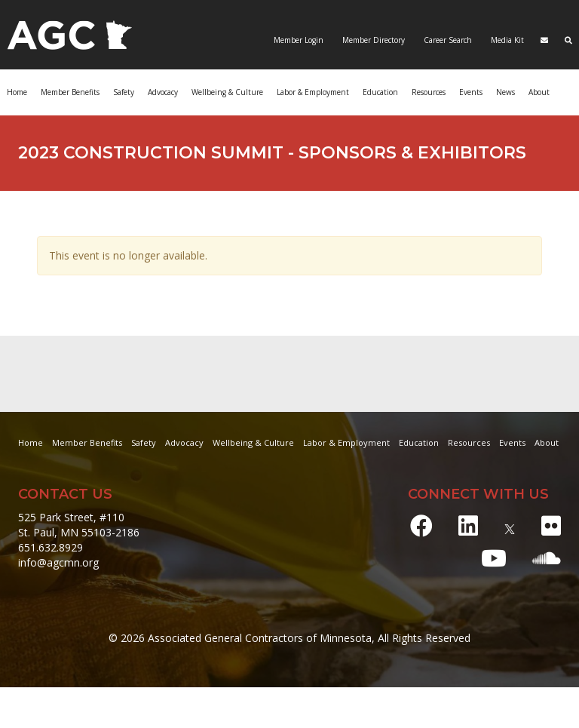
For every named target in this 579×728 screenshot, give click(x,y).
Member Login (299, 40)
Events (471, 92)
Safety (124, 92)
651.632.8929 (51, 547)
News (505, 92)
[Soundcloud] (547, 558)
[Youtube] (494, 558)
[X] (510, 525)
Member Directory (372, 40)
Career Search (447, 40)
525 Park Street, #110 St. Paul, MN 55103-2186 (79, 525)
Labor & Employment (313, 92)
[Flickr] (551, 525)
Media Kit (506, 40)
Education (380, 92)
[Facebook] (421, 525)
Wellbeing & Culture (227, 92)
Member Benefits (70, 92)
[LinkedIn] (468, 525)
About (539, 92)
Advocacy (163, 92)
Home (17, 92)
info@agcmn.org (58, 562)
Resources (429, 92)
